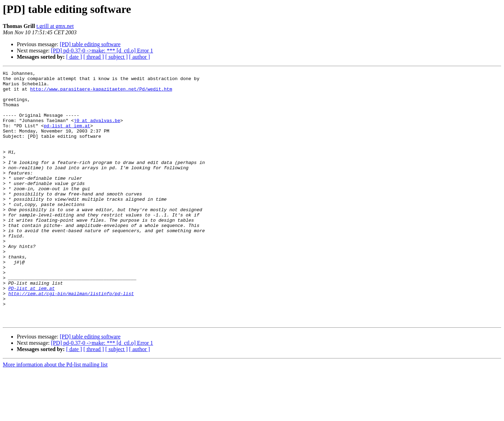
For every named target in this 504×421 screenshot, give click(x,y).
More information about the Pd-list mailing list (55, 415)
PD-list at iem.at (32, 332)
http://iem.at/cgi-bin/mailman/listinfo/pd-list (71, 338)
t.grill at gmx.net (55, 26)
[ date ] (74, 57)
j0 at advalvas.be (97, 131)
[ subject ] (117, 57)
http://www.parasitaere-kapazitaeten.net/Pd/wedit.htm (101, 93)
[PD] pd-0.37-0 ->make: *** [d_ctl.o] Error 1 (102, 51)
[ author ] (140, 57)
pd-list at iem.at (67, 137)
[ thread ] (94, 57)
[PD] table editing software (90, 44)
